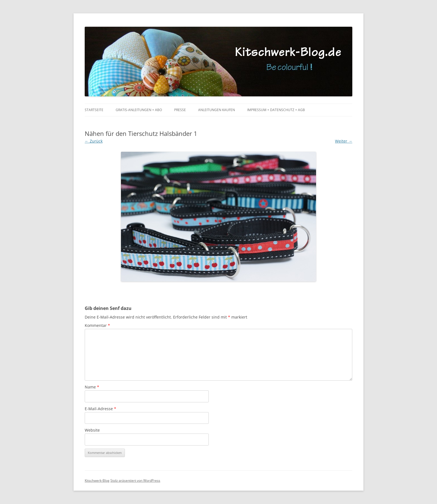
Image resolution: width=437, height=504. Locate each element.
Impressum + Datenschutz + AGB (276, 110)
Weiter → (344, 141)
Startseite (94, 110)
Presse (180, 110)
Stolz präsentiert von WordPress (135, 480)
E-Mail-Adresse (100, 409)
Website (92, 430)
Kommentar (97, 325)
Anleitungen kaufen (217, 110)
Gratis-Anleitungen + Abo (139, 110)
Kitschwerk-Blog (97, 480)
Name (92, 387)
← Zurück (94, 141)
